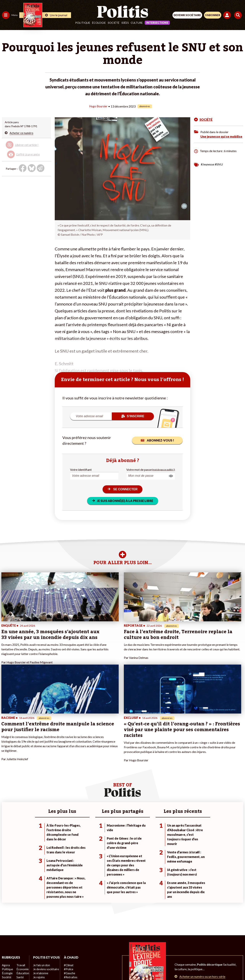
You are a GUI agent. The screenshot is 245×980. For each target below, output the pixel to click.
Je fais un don (40, 895)
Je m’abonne (40, 903)
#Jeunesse (207, 164)
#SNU (219, 164)
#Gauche (68, 899)
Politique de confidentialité (154, 953)
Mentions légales (65, 953)
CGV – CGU (123, 953)
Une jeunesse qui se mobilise (221, 136)
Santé (20, 903)
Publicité (182, 953)
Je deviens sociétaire (45, 899)
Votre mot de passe (139, 469)
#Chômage (69, 907)
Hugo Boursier (98, 106)
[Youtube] (96, 967)
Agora (6, 891)
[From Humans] (120, 967)
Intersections (157, 23)
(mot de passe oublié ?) (163, 469)
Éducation (22, 899)
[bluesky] (84, 967)
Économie (22, 895)
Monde (6, 915)
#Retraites (69, 903)
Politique (83, 23)
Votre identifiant (81, 469)
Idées (125, 23)
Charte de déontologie (96, 953)
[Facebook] (72, 967)
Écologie (99, 23)
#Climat (67, 891)
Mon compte (40, 919)
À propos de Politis (44, 915)
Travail (20, 891)
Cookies (199, 953)
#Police (67, 895)
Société (114, 23)
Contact (43, 953)
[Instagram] (108, 967)
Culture (137, 23)
